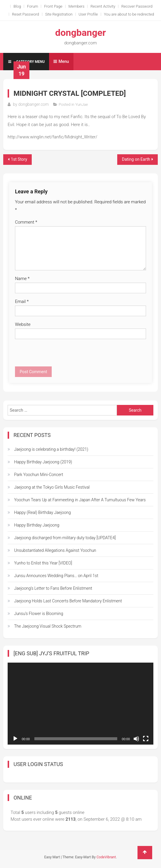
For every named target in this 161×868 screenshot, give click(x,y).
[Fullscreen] (146, 739)
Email (22, 301)
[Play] (15, 739)
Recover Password (137, 6)
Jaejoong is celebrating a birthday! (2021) (51, 449)
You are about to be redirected (129, 14)
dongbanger (81, 33)
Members (76, 6)
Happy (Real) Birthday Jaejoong (42, 512)
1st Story (19, 159)
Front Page (53, 6)
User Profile (88, 14)
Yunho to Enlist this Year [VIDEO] (43, 563)
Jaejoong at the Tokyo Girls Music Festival (52, 487)
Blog (17, 6)
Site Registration (59, 14)
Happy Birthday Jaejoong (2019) (43, 462)
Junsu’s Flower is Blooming (39, 614)
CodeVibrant (106, 857)
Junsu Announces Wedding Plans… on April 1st (56, 576)
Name (22, 279)
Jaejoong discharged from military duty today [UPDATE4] (65, 538)
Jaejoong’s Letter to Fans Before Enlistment (53, 588)
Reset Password (26, 14)
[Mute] (136, 739)
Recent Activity (103, 6)
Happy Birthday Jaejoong (37, 525)
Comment (26, 222)
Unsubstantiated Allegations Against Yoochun (55, 550)
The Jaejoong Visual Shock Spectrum (48, 626)
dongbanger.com (33, 104)
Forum (33, 6)
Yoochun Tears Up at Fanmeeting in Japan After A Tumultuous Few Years (80, 500)
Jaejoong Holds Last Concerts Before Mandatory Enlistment (68, 601)
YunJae (82, 104)
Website (23, 324)
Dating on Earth (136, 159)
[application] (80, 704)
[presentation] (60, 355)
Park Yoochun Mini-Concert (39, 475)
